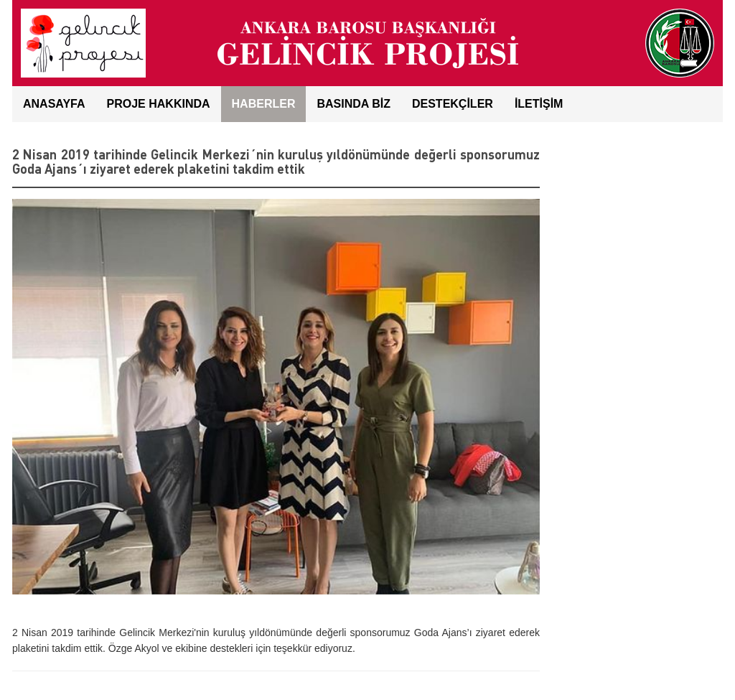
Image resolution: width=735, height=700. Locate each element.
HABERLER (264, 104)
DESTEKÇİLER (453, 104)
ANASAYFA (54, 104)
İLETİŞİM (539, 104)
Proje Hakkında (159, 104)
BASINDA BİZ (354, 104)
